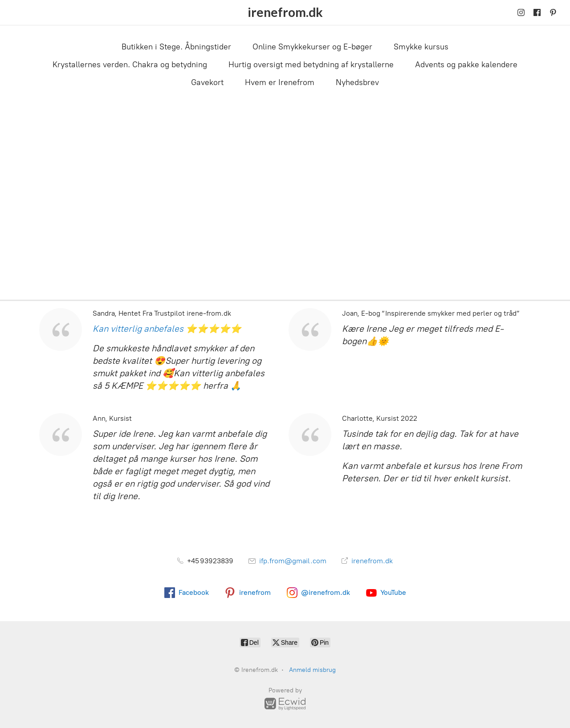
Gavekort (207, 82)
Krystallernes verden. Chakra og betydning (130, 65)
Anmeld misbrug (312, 670)
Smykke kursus (421, 47)
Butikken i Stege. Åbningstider (176, 47)
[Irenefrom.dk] (285, 12)
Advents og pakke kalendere (466, 65)
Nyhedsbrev (357, 82)
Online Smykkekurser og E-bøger (312, 47)
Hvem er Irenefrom (280, 82)
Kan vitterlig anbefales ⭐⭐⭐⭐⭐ (167, 329)
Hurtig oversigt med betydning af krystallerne (311, 65)
